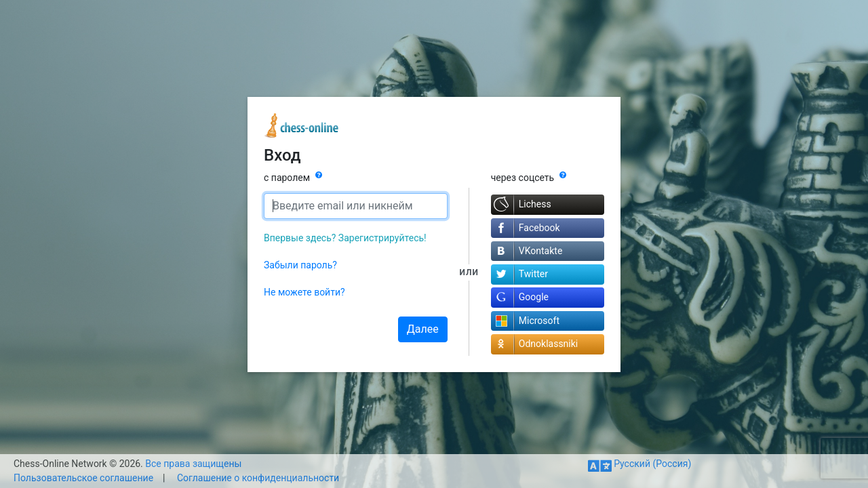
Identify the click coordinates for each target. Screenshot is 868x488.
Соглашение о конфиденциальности (258, 478)
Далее (423, 329)
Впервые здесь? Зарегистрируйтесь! (345, 238)
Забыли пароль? (300, 265)
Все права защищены (193, 464)
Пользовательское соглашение (83, 478)
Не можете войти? (304, 292)
